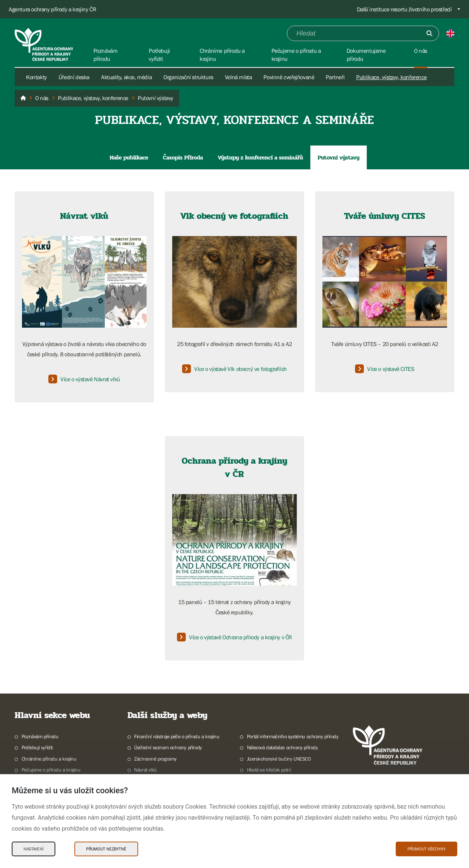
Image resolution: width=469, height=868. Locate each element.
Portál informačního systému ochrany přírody (293, 736)
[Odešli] (429, 33)
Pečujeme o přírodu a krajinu (51, 770)
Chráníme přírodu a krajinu (49, 759)
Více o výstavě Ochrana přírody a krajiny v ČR (234, 637)
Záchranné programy (155, 759)
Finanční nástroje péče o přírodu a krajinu (177, 736)
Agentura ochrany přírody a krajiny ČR (52, 9)
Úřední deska (74, 77)
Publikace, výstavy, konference (391, 77)
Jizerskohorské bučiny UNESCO (279, 759)
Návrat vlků (145, 770)
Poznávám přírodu (40, 736)
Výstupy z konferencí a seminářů (260, 157)
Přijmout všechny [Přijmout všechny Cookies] (426, 849)
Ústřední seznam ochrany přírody (168, 747)
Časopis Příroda (183, 157)
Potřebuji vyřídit (37, 747)
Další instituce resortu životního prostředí (404, 9)
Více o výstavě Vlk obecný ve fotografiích (234, 369)
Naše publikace (129, 157)
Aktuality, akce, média (126, 77)
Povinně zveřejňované (289, 77)
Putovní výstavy (339, 157)
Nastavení (34, 849)
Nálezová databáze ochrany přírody (282, 747)
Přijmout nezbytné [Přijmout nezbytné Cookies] (106, 849)
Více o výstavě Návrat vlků (84, 379)
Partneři (335, 77)
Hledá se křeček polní (269, 770)
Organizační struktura (188, 77)
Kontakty (36, 77)
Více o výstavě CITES (385, 369)
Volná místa (239, 77)
